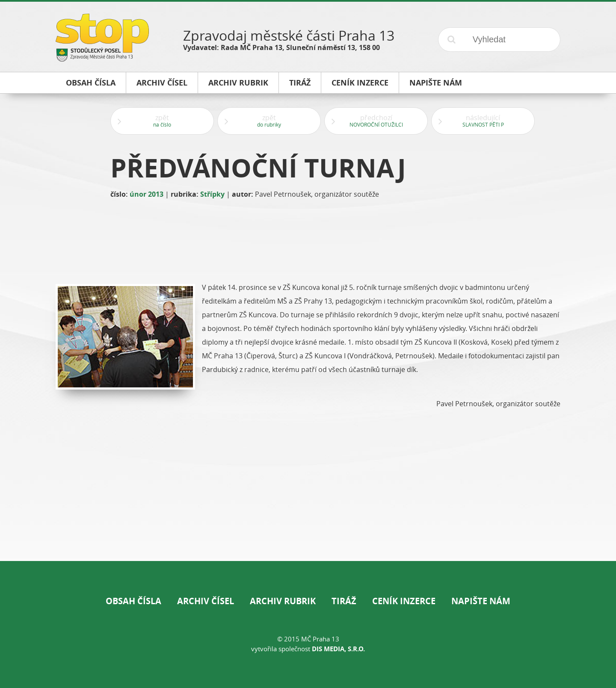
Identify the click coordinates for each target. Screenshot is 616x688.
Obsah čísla (133, 601)
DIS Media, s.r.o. (338, 649)
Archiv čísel (206, 601)
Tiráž (344, 601)
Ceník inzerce (404, 601)
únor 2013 (147, 194)
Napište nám (481, 601)
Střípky (212, 194)
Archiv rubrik (283, 601)
